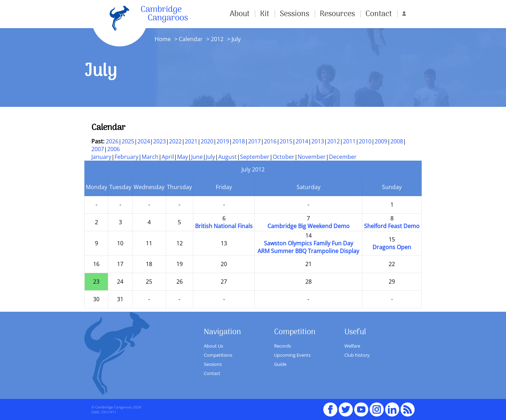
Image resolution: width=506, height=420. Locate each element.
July (210, 157)
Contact (379, 14)
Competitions (218, 355)
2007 (98, 149)
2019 (223, 141)
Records (283, 346)
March (150, 157)
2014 (302, 141)
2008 (397, 141)
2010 (365, 141)
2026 (112, 141)
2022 (175, 141)
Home (163, 39)
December (343, 157)
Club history (357, 355)
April (168, 157)
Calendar (191, 39)
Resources (337, 14)
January (101, 157)
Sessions (294, 14)
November (312, 157)
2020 (207, 141)
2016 (270, 141)
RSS (408, 406)
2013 (318, 141)
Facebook (330, 406)
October (284, 157)
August (228, 157)
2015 (286, 141)
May (183, 157)
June (197, 157)
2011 (349, 141)
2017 (254, 141)
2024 (144, 141)
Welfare (352, 346)
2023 (160, 141)
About (240, 14)
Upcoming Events (292, 355)
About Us (213, 346)
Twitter (346, 406)
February (126, 157)
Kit (265, 14)
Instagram (377, 406)
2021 (191, 141)
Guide (280, 364)
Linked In (392, 409)
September (255, 157)
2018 (239, 141)
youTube (361, 406)
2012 (217, 39)
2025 (128, 141)
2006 (113, 149)
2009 (381, 141)
